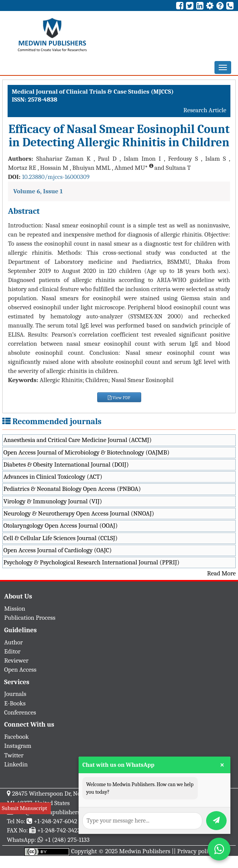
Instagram (18, 746)
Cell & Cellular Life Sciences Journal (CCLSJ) (61, 538)
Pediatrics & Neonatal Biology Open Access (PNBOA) (72, 489)
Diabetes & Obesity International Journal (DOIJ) (66, 465)
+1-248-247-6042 (56, 821)
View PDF (119, 398)
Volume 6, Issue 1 (38, 191)
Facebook (17, 737)
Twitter (14, 755)
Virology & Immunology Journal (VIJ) (53, 501)
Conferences (20, 712)
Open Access (20, 670)
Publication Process (30, 618)
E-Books (15, 703)
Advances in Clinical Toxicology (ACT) (53, 477)
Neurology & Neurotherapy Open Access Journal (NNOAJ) (79, 513)
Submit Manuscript (24, 808)
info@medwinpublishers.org (52, 812)
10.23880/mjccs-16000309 (56, 177)
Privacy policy (196, 851)
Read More (221, 573)
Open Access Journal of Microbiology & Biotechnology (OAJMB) (87, 452)
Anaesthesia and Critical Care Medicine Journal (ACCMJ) (77, 440)
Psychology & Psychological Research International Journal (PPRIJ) (91, 562)
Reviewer (16, 660)
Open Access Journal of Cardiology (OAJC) (58, 550)
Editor (12, 651)
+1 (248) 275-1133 (67, 840)
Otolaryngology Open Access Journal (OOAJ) (61, 526)
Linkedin (16, 764)
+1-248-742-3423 (59, 830)
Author (13, 642)
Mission (15, 609)
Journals (15, 694)
